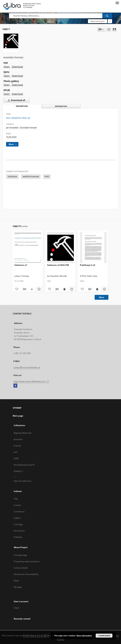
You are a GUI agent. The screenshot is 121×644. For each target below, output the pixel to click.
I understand (104, 636)
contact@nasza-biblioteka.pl (27, 367)
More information (84, 636)
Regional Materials (23, 433)
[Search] (107, 16)
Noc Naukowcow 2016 (24, 465)
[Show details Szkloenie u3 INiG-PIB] (71, 289)
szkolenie (12, 176)
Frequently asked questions (27, 561)
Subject (17, 518)
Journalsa (18, 439)
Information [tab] (61, 106)
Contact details (21, 568)
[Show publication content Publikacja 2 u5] (97, 289)
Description (19, 531)
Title (16, 499)
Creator (17, 505)
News (16, 581)
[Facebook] (15, 386)
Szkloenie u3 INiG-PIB (58, 265)
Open (7, 67)
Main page (18, 416)
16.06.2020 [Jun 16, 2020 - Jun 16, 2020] (11, 137)
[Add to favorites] (109, 29)
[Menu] (117, 3)
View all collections (23, 481)
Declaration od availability (26, 574)
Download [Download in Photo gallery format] (17, 85)
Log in (17, 608)
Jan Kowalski (12, 128)
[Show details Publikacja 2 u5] (104, 289)
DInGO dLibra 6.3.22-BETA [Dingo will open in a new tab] (36, 636)
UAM (16, 458)
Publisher (18, 537)
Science (17, 446)
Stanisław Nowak (28, 128)
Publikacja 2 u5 (88, 265)
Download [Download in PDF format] (17, 67)
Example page (20, 555)
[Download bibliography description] (24, 289)
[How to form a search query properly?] (110, 21)
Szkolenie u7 (21, 265)
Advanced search (98, 21)
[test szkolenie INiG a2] (11, 41)
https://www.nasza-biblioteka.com (31, 381)
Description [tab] (22, 106)
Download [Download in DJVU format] (17, 76)
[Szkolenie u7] (28, 248)
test (16, 452)
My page (18, 587)
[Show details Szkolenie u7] (39, 289)
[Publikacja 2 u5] (93, 248)
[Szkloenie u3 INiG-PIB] (61, 248)
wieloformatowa (31, 176)
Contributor (19, 512)
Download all (16, 100)
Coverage (18, 524)
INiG (47, 176)
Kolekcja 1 (19, 471)
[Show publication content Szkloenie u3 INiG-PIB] (64, 289)
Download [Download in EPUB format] (17, 94)
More (102, 297)
